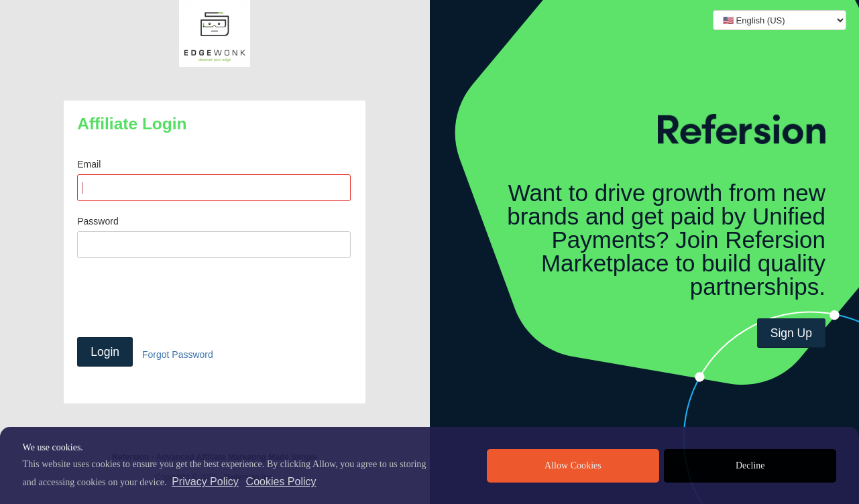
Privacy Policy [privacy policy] (205, 482)
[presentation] (179, 298)
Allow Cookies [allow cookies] (573, 465)
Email (89, 164)
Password (98, 221)
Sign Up (791, 333)
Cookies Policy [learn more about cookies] (281, 482)
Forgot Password (178, 355)
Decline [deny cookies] (750, 465)
